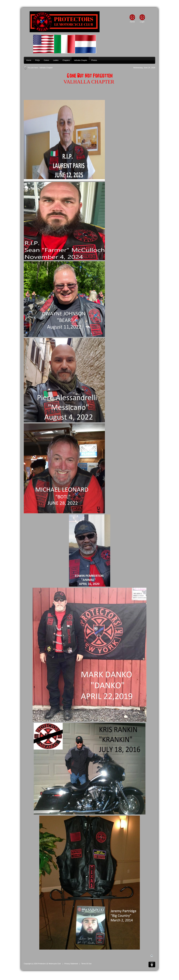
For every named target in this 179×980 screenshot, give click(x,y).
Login (142, 22)
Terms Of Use (86, 964)
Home (132, 22)
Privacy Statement (71, 964)
